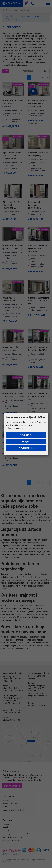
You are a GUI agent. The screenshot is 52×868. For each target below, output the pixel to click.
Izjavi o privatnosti (28, 425)
